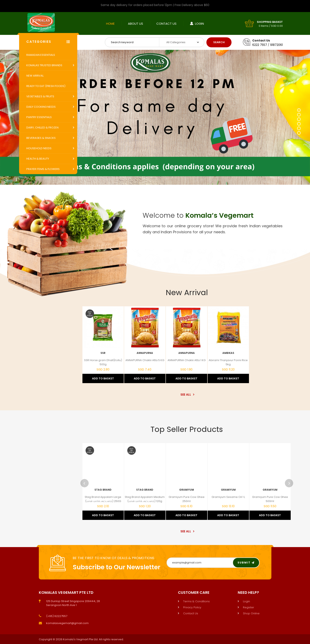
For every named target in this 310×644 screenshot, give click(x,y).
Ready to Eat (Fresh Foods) (46, 86)
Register (249, 607)
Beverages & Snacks (41, 138)
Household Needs (39, 148)
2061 (280, 45)
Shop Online (251, 613)
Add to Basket (103, 378)
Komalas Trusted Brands (44, 65)
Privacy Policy (192, 607)
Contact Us (166, 24)
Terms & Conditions (196, 601)
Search (219, 42)
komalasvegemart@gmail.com (67, 623)
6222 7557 (260, 45)
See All (187, 395)
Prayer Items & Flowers (43, 169)
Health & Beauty (38, 159)
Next (289, 483)
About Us (135, 24)
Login (199, 24)
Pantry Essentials (39, 117)
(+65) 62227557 (57, 616)
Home (110, 24)
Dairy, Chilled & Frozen (42, 128)
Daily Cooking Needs (41, 107)
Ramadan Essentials (41, 55)
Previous (85, 483)
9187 (273, 45)
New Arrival (35, 76)
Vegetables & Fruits (40, 96)
